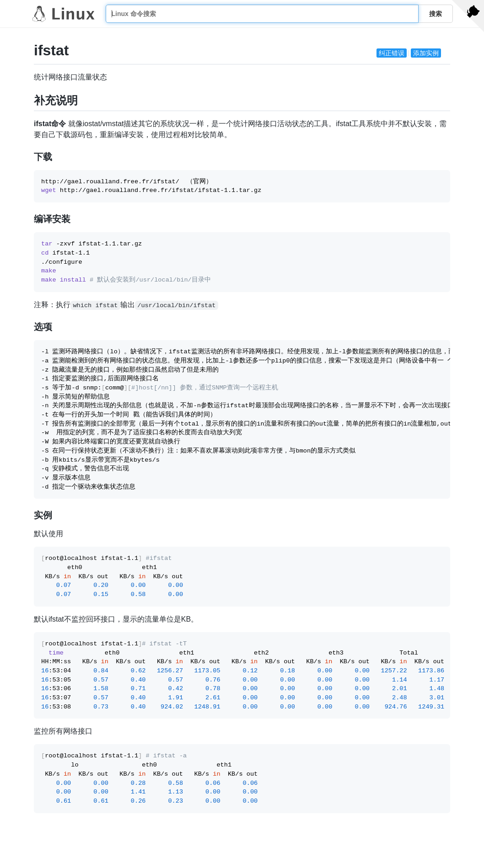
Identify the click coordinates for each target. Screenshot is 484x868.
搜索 (436, 14)
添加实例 (426, 53)
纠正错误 (392, 53)
